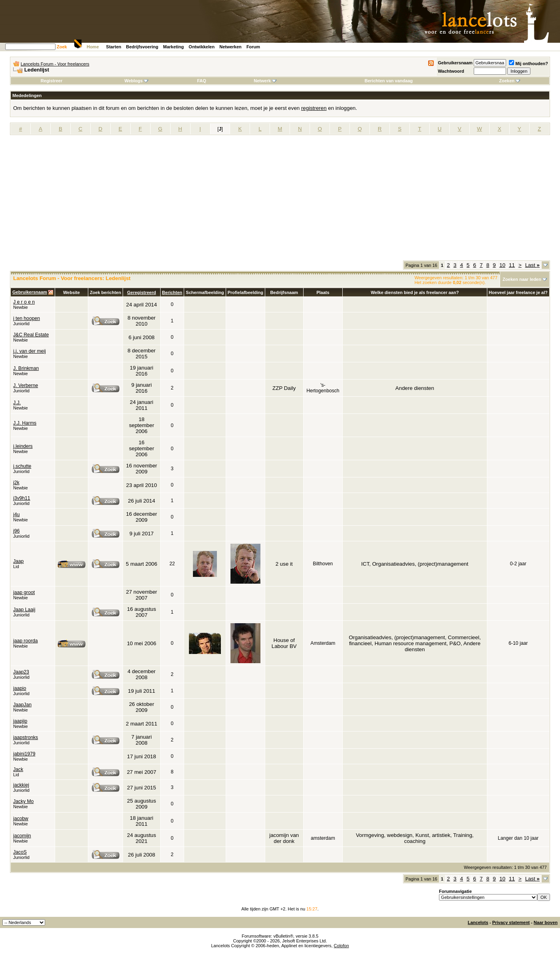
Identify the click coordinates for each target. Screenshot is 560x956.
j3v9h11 (22, 498)
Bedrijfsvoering (142, 47)
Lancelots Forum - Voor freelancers (55, 64)
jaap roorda (26, 641)
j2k (16, 483)
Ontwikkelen (202, 47)
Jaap (18, 561)
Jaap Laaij (24, 610)
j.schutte (22, 466)
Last (532, 265)
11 (512, 265)
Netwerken (230, 47)
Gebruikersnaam (455, 63)
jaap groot (24, 592)
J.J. (17, 403)
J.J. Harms (25, 423)
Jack (18, 769)
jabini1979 (24, 754)
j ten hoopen (27, 318)
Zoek (62, 47)
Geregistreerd (141, 292)
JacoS (20, 852)
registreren (314, 108)
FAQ (202, 81)
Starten (114, 47)
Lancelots (478, 922)
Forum (253, 47)
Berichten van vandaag (389, 81)
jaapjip (20, 721)
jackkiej (21, 785)
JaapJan (22, 705)
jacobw (21, 819)
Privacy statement (511, 922)
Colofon (342, 946)
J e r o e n (24, 302)
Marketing (173, 47)
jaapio (20, 688)
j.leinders (23, 446)
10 (502, 265)
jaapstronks (26, 737)
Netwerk (265, 81)
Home (93, 47)
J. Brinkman (26, 368)
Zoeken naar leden (522, 279)
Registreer (52, 81)
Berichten (172, 292)
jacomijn (22, 836)
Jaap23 (21, 672)
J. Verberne (26, 386)
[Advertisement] (280, 201)
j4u (16, 515)
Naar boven (546, 922)
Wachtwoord (451, 71)
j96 (16, 531)
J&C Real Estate (31, 335)
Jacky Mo (23, 801)
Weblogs (136, 81)
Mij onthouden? (528, 64)
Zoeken (509, 81)
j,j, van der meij (30, 351)
